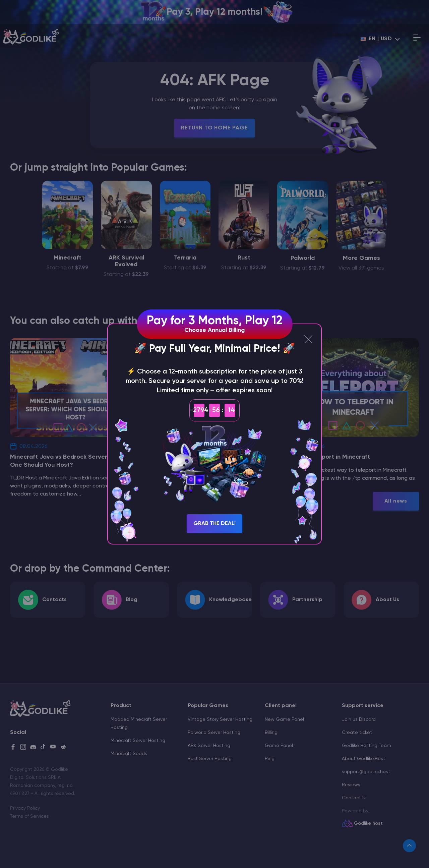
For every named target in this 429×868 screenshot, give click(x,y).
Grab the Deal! (214, 524)
